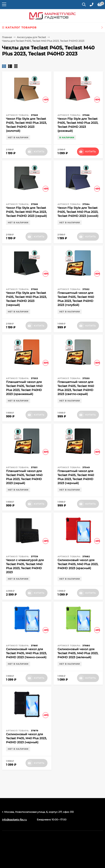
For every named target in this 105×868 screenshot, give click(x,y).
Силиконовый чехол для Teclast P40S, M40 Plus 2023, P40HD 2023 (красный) (78, 564)
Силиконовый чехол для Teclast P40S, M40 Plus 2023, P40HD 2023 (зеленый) (78, 653)
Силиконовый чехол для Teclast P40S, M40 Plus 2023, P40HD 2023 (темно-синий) (26, 653)
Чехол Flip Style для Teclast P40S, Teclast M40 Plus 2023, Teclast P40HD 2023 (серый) (26, 212)
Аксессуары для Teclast (31, 37)
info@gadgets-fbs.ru (14, 820)
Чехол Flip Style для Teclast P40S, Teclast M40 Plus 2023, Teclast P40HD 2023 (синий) (78, 212)
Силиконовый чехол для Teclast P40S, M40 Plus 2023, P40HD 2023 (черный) (26, 738)
